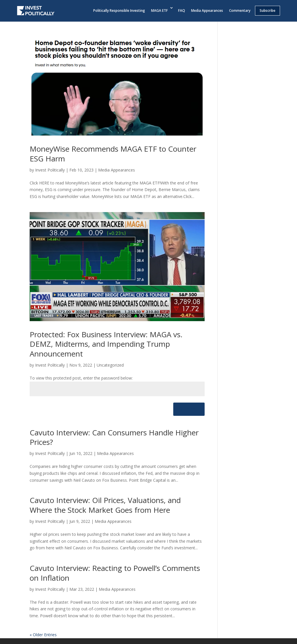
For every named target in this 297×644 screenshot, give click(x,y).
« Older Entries (43, 635)
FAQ (182, 11)
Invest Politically (50, 170)
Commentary (240, 11)
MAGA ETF (159, 11)
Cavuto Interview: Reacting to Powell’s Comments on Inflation (115, 573)
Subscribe (268, 11)
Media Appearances (207, 11)
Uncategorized (110, 365)
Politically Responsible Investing (119, 11)
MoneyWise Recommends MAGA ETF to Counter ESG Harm (113, 154)
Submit (189, 409)
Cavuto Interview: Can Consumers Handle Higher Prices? (114, 437)
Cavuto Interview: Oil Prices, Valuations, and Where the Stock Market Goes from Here (105, 505)
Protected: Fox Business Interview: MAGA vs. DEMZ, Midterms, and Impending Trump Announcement (106, 344)
